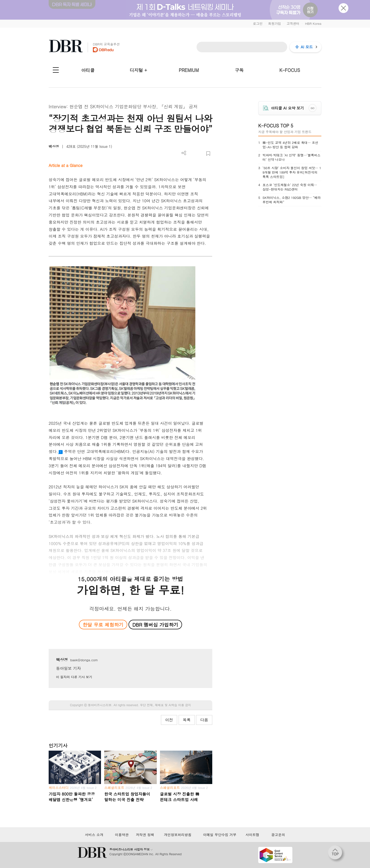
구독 (239, 70)
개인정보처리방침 (178, 835)
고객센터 (293, 23)
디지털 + (138, 70)
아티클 (88, 70)
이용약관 (122, 835)
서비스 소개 (94, 835)
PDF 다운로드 (192, 154)
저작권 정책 (145, 835)
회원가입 (274, 23)
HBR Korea (313, 23)
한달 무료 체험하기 (103, 625)
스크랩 (208, 154)
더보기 (184, 153)
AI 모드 (307, 47)
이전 (169, 720)
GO (313, 108)
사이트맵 (252, 835)
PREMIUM (189, 70)
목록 (187, 720)
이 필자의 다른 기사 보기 (74, 677)
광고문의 (278, 835)
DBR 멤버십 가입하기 (155, 625)
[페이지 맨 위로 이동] (337, 854)
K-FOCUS (290, 70)
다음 (204, 720)
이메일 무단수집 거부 (220, 835)
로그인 (258, 23)
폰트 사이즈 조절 (200, 154)
